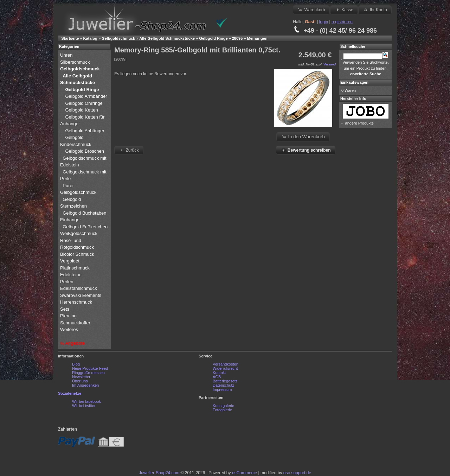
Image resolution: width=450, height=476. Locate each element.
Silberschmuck (76, 62)
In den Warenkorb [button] (303, 137)
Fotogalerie (222, 410)
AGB (217, 377)
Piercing (68, 316)
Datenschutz (223, 385)
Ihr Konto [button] (375, 9)
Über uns (80, 381)
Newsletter (81, 377)
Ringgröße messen (88, 373)
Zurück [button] (129, 150)
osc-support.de (297, 473)
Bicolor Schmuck (78, 254)
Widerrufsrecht (225, 368)
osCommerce (245, 473)
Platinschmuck (75, 268)
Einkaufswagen (354, 82)
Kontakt (219, 373)
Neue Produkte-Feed (90, 368)
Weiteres (70, 329)
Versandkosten (226, 364)
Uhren (67, 55)
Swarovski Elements (81, 295)
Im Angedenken (85, 385)
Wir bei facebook (86, 401)
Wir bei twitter (84, 406)
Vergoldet (70, 261)
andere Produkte (359, 123)
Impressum (222, 389)
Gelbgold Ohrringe (84, 103)
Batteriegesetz (225, 381)
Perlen (67, 282)
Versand (330, 64)
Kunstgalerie (223, 406)
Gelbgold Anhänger (85, 131)
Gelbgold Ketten (81, 110)
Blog (76, 364)
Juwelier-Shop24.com (159, 473)
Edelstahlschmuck (79, 288)
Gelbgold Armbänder (86, 96)
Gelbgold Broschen (85, 151)
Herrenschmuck (77, 302)
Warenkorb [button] (311, 9)
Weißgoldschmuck (79, 233)
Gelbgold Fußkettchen (85, 227)
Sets (65, 309)
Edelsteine (71, 275)
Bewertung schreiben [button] (306, 150)
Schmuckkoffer (75, 323)
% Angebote (72, 343)
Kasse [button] (344, 9)
